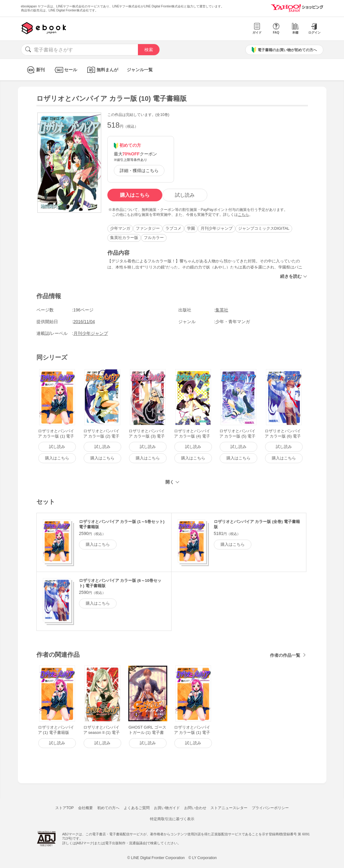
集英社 (222, 310)
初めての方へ (108, 808)
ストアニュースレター (229, 808)
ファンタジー (148, 228)
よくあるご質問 (137, 808)
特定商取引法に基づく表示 (172, 819)
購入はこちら (135, 195)
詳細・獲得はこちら (139, 171)
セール (65, 70)
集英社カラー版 (124, 238)
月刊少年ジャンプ (217, 228)
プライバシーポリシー (270, 808)
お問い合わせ (195, 808)
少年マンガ (120, 228)
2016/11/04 (84, 322)
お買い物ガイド (167, 808)
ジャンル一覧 (140, 70)
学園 (191, 228)
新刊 (35, 70)
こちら (243, 215)
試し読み (185, 195)
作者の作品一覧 (285, 655)
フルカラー (154, 238)
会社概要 (85, 808)
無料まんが (102, 70)
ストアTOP (64, 808)
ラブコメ (173, 228)
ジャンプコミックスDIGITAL (264, 228)
